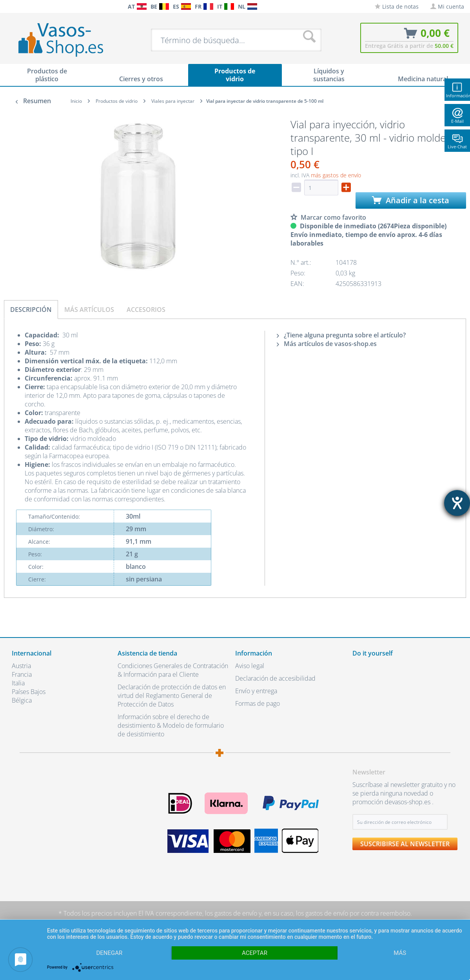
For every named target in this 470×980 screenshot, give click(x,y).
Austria (21, 666)
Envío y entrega (256, 691)
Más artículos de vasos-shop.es (327, 344)
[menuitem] (8, 6)
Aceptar (255, 953)
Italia (18, 683)
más (400, 953)
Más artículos (89, 310)
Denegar (109, 953)
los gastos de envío (231, 913)
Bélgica (22, 700)
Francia (22, 674)
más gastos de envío (336, 175)
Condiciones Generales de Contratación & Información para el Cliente (173, 670)
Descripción (31, 310)
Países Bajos (29, 692)
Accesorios (146, 310)
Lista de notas (397, 6)
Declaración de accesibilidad (275, 678)
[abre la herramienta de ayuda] (457, 503)
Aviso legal (250, 666)
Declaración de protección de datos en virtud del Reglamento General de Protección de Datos (172, 696)
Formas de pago (258, 703)
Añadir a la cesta (411, 200)
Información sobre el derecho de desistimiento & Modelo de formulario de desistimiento (171, 725)
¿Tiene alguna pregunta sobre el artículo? (341, 335)
